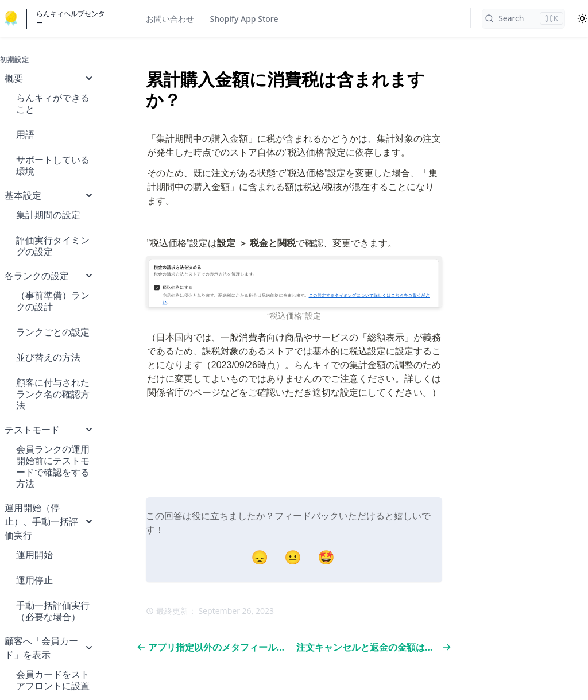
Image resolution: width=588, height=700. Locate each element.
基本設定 (50, 195)
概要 (50, 78)
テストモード (50, 430)
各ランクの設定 (50, 276)
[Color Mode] (582, 18)
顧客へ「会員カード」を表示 (50, 648)
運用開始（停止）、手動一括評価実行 (50, 521)
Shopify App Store (244, 19)
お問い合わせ (170, 19)
